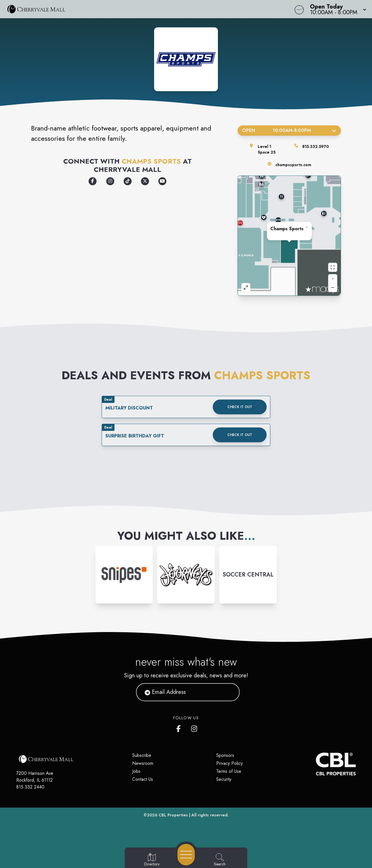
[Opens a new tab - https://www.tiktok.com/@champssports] (128, 181)
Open (289, 130)
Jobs (136, 771)
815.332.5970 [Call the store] (315, 146)
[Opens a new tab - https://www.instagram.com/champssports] (110, 181)
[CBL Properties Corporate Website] (316, 764)
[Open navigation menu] (186, 855)
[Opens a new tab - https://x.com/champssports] (145, 181)
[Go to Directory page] (152, 860)
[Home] (141, 9)
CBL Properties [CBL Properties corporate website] (173, 815)
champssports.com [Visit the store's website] (293, 165)
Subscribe (142, 755)
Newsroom (143, 763)
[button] (336, 9)
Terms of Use (229, 771)
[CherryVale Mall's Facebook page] (180, 728)
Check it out (240, 407)
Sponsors (225, 755)
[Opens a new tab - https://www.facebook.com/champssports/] (93, 181)
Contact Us (143, 779)
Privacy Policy (229, 763)
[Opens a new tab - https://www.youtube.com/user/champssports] (162, 181)
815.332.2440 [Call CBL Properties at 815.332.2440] (30, 787)
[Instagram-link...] (124, 575)
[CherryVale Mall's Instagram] (195, 728)
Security (224, 779)
